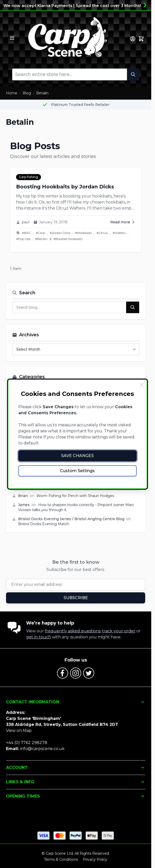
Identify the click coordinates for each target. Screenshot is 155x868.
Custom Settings (77, 471)
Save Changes (77, 456)
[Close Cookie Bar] (142, 385)
